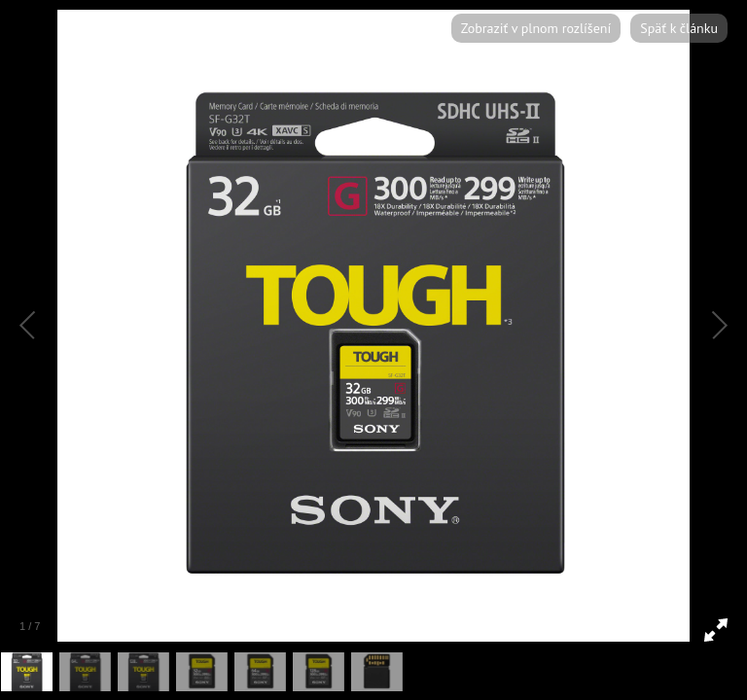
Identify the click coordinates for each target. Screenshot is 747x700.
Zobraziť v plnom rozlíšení (536, 28)
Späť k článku (679, 28)
